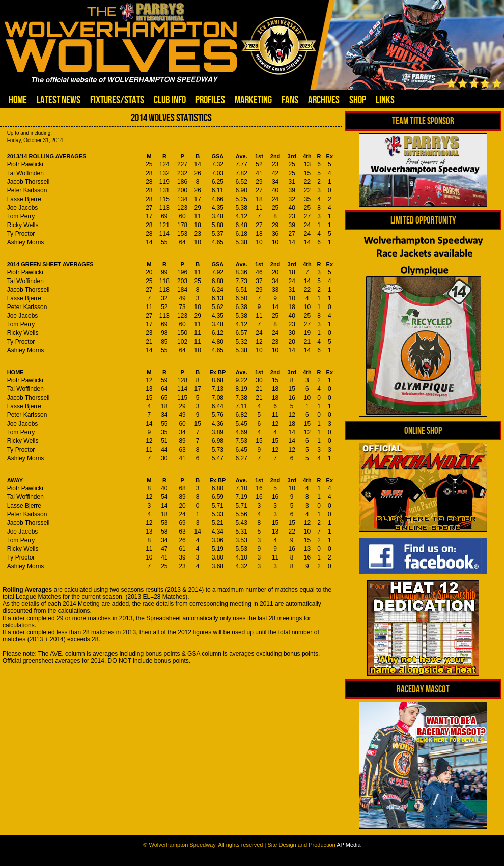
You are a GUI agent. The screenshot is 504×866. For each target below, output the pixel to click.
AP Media (349, 845)
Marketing (253, 100)
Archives (324, 100)
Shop (358, 100)
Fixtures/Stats (117, 100)
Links (385, 100)
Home (18, 100)
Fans (290, 100)
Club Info (170, 100)
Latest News (59, 100)
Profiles (210, 100)
